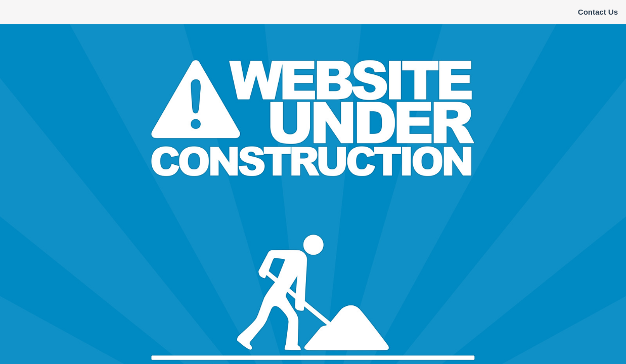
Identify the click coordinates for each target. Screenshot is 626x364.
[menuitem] (598, 12)
